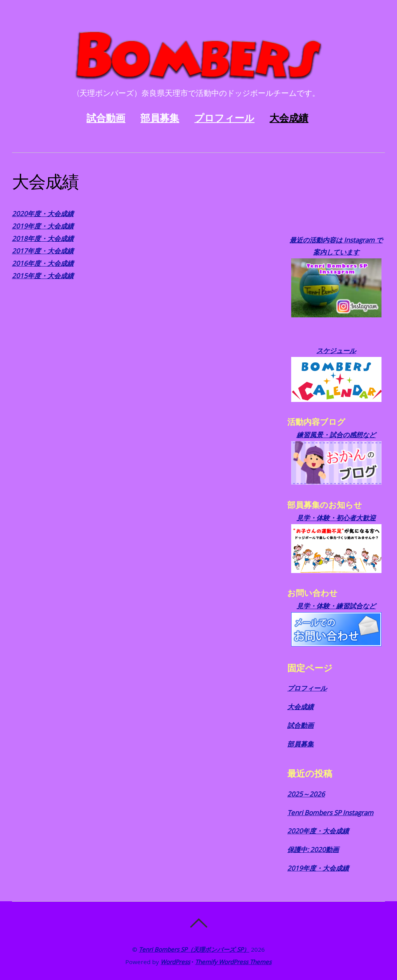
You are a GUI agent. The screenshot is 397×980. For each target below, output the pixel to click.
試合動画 (106, 118)
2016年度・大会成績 (43, 263)
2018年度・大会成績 (43, 238)
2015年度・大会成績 (43, 276)
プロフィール (224, 118)
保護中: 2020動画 (313, 849)
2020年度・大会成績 (43, 214)
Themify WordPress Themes (233, 962)
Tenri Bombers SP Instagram (330, 813)
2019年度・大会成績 (43, 226)
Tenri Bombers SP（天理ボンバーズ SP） (194, 949)
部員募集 (160, 118)
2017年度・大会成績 (43, 251)
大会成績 (289, 118)
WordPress (175, 962)
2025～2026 (306, 794)
